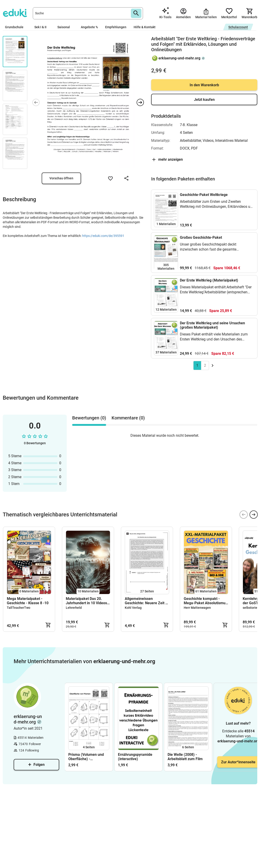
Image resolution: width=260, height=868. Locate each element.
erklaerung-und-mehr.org (179, 58)
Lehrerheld (74, 608)
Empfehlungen (116, 27)
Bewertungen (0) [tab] (89, 418)
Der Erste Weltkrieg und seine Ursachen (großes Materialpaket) (212, 325)
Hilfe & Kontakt (145, 27)
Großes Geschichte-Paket (201, 237)
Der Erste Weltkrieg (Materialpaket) (209, 280)
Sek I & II (42, 27)
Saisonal (65, 27)
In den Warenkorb (204, 85)
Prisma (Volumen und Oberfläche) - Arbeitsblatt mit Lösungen (86, 757)
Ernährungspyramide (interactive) (135, 757)
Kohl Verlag (133, 608)
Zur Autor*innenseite (238, 762)
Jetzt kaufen (204, 100)
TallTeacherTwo (19, 608)
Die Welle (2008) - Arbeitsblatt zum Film (185, 757)
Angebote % (89, 27)
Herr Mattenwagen (197, 608)
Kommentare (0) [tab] (128, 418)
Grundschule (16, 27)
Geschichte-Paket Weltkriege (204, 195)
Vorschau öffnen (61, 178)
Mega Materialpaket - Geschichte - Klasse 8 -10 (28, 601)
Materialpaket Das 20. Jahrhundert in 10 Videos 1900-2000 (86, 601)
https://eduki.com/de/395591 (103, 236)
